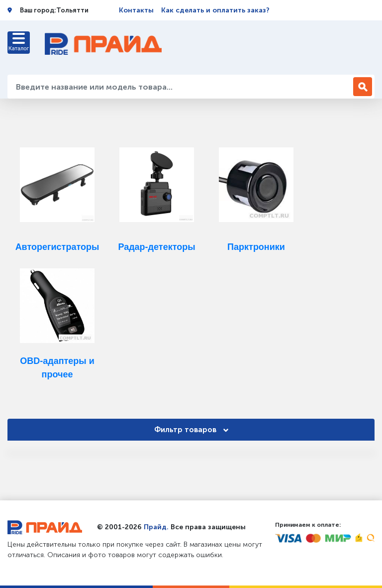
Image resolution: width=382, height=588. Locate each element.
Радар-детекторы (156, 247)
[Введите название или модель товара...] (182, 87)
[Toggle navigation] (19, 43)
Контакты (136, 10)
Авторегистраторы (57, 247)
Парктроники (256, 247)
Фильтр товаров (191, 430)
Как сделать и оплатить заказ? (215, 10)
